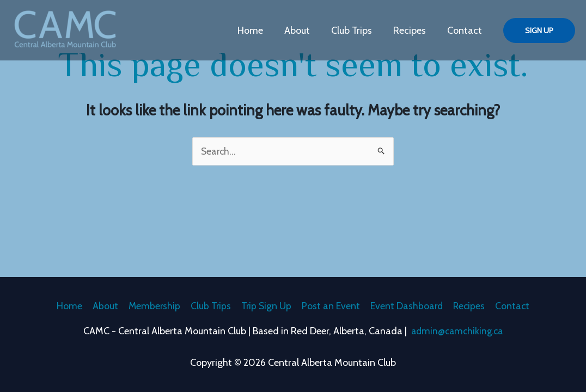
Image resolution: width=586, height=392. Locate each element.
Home (257, 30)
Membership (151, 305)
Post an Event (332, 305)
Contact (465, 30)
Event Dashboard (409, 305)
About (303, 30)
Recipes (412, 30)
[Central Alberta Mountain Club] (65, 29)
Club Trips (355, 30)
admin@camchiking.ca (457, 331)
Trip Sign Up (266, 305)
